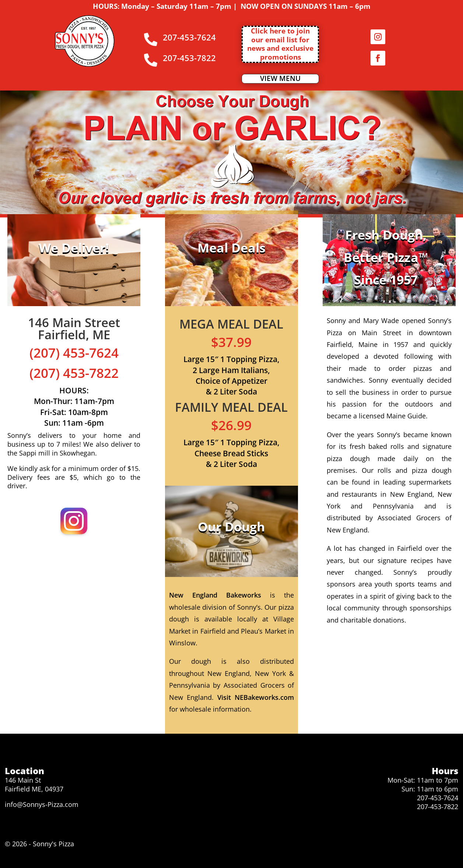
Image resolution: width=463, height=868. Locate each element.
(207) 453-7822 (74, 373)
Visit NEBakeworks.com (256, 697)
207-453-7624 (438, 798)
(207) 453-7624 (74, 353)
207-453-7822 (438, 807)
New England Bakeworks (215, 595)
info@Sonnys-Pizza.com (42, 804)
